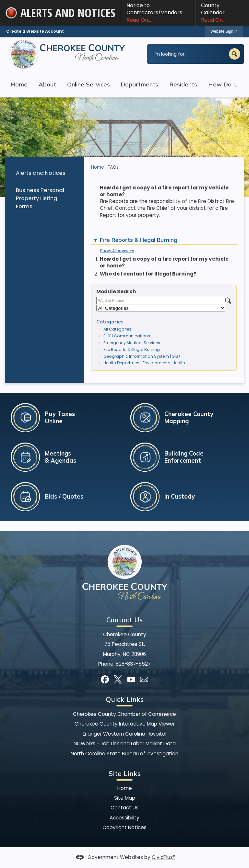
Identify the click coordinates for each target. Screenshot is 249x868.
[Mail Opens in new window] (144, 679)
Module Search (116, 292)
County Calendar (222, 13)
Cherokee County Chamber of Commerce (124, 714)
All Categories (117, 329)
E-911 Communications (127, 336)
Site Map (125, 798)
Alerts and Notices (41, 173)
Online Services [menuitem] (89, 84)
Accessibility (124, 818)
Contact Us (124, 808)
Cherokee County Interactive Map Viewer (125, 724)
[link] (224, 31)
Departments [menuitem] (139, 84)
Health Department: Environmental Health (144, 363)
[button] (235, 54)
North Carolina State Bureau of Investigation (124, 754)
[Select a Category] (161, 308)
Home (98, 167)
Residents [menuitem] (183, 84)
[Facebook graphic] (105, 679)
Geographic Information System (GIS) (142, 356)
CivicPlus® (164, 857)
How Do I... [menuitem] (223, 84)
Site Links (125, 773)
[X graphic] (118, 679)
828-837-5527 (133, 664)
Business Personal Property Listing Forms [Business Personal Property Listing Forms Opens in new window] (40, 198)
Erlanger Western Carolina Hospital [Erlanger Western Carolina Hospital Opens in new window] (124, 734)
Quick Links (125, 699)
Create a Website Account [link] (35, 31)
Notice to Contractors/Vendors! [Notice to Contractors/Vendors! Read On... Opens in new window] (158, 13)
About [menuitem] (47, 84)
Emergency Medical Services (132, 343)
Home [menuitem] (19, 84)
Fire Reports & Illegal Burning (132, 349)
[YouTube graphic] (131, 679)
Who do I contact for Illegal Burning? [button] (148, 274)
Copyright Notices (124, 827)
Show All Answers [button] (117, 251)
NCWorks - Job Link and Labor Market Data (125, 744)
